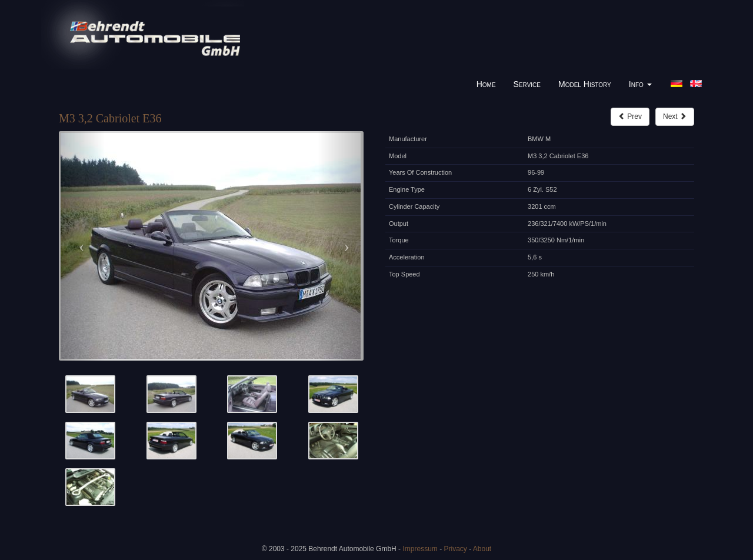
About (482, 549)
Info (640, 84)
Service (527, 84)
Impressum (420, 549)
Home (486, 84)
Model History (585, 84)
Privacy (455, 549)
